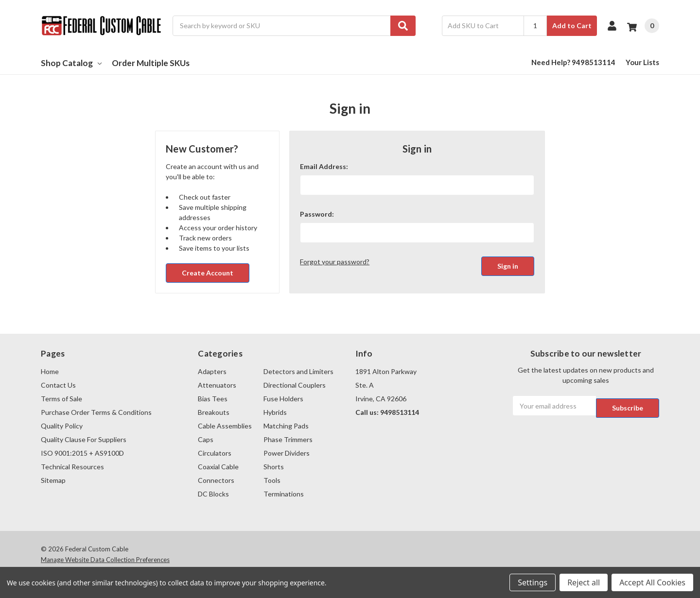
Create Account (208, 273)
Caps (206, 439)
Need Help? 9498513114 (573, 62)
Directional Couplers (295, 385)
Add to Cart (572, 26)
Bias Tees (213, 399)
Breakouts (214, 412)
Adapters (212, 371)
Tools (272, 480)
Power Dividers (287, 453)
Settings (533, 582)
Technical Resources (72, 467)
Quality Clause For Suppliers (84, 439)
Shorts (274, 467)
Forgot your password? (335, 262)
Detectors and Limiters (298, 371)
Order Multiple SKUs (151, 63)
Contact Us (58, 385)
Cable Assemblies (225, 426)
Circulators (215, 453)
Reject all (584, 582)
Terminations (284, 494)
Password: (317, 214)
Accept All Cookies (652, 582)
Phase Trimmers (288, 439)
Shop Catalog (71, 63)
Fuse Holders (283, 399)
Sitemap (53, 480)
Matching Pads (286, 426)
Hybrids (275, 412)
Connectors (216, 480)
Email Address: (324, 166)
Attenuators (217, 385)
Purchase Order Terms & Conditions (96, 412)
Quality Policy (62, 426)
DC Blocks (213, 494)
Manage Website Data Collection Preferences (105, 560)
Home (50, 371)
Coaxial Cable (218, 467)
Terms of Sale (61, 399)
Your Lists (642, 62)
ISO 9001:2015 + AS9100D (82, 453)
